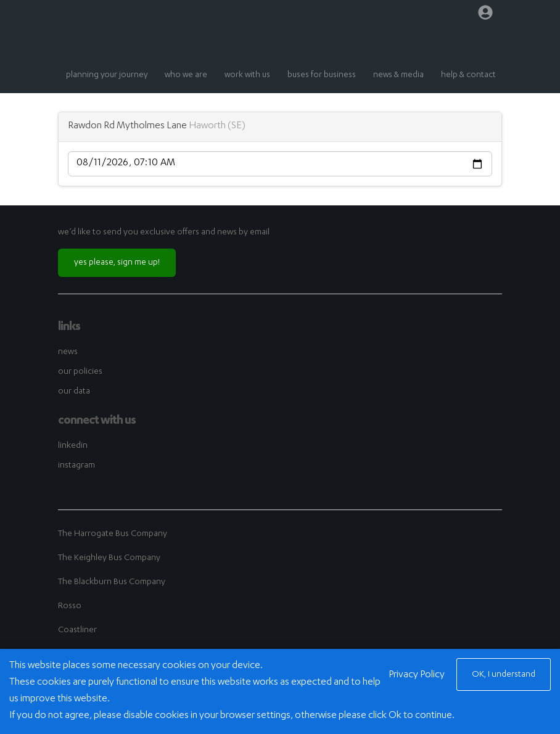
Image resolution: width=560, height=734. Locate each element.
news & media (398, 76)
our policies (80, 372)
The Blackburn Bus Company (112, 582)
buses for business (322, 76)
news (68, 352)
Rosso (70, 606)
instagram (76, 466)
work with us (247, 76)
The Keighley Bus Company (109, 558)
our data (74, 392)
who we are (186, 76)
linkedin (73, 446)
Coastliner (77, 630)
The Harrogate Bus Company (113, 534)
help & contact (468, 76)
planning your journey (107, 76)
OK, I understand (504, 675)
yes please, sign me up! (117, 263)
